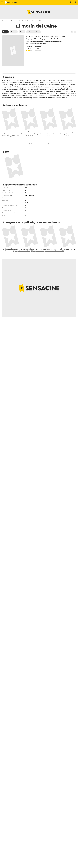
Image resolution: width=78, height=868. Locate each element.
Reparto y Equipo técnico (39, 144)
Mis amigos (38, 47)
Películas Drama (27, 21)
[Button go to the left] (72, 32)
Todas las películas (16, 21)
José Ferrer (30, 132)
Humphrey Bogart (10, 132)
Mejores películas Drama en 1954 (54, 251)
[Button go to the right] (75, 32)
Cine (9, 21)
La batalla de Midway (49, 249)
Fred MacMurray (67, 132)
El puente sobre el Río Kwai (31, 249)
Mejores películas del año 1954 (21, 251)
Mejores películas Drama (38, 251)
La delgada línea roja (10, 249)
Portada (4, 21)
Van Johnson (49, 132)
